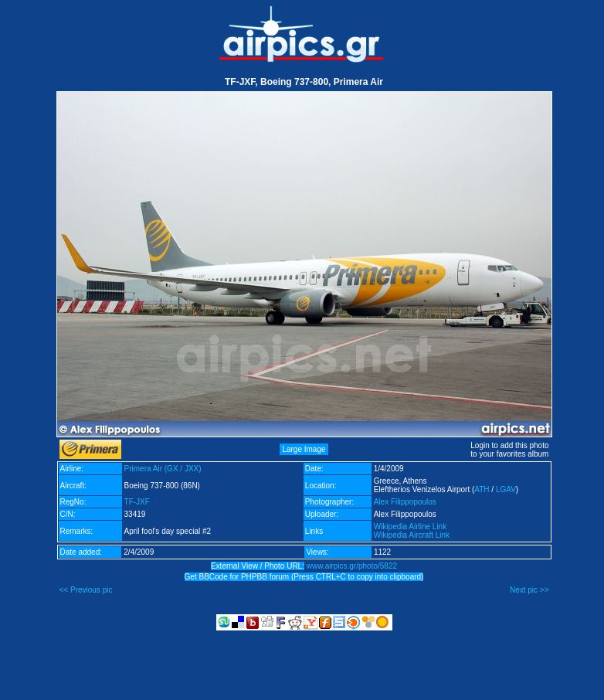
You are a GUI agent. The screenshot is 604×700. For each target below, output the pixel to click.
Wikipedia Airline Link (411, 527)
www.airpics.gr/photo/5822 (352, 566)
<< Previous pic (86, 590)
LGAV (506, 489)
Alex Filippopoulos (405, 502)
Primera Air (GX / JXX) (163, 469)
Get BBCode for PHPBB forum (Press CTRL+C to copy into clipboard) (304, 577)
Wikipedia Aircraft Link (412, 535)
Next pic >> (529, 590)
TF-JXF (137, 502)
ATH (482, 489)
